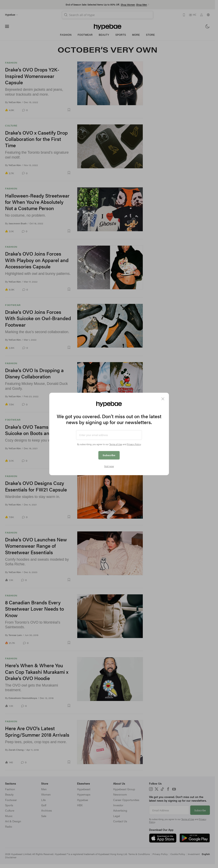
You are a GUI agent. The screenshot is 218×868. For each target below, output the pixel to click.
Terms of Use (116, 444)
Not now (109, 466)
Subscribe (109, 455)
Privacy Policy (134, 444)
